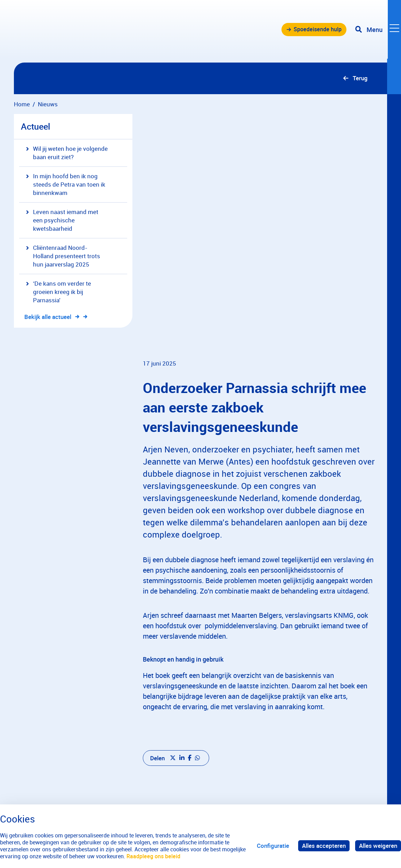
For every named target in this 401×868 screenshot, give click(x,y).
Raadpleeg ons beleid (153, 856)
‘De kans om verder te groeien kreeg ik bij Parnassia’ (59, 292)
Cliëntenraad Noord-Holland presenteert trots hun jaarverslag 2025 (63, 256)
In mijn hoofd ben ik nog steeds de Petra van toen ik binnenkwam (66, 185)
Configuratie (273, 846)
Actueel (35, 127)
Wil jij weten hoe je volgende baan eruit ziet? (67, 153)
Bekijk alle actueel (52, 317)
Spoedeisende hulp (315, 31)
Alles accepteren (324, 846)
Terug (360, 78)
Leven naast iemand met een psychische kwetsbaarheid (62, 220)
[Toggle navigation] (378, 31)
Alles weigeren (378, 846)
